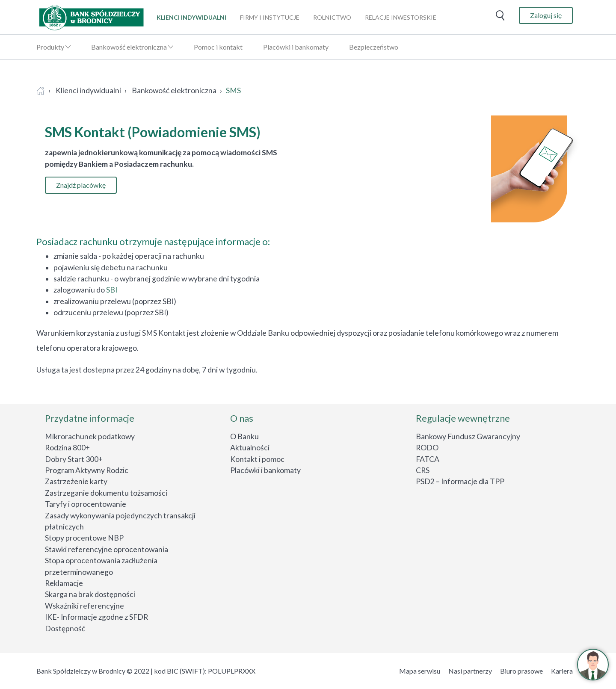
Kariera (562, 671)
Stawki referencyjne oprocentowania (107, 549)
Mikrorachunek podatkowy (90, 436)
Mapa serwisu (420, 671)
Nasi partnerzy (470, 671)
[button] (593, 665)
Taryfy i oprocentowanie (86, 504)
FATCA (428, 459)
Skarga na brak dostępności (90, 594)
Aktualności (250, 448)
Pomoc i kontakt (218, 47)
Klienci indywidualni (88, 90)
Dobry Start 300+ (74, 459)
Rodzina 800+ (67, 448)
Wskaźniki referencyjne (84, 606)
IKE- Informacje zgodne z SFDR (96, 617)
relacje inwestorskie (401, 17)
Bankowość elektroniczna (129, 47)
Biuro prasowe (521, 671)
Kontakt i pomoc (257, 459)
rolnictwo (332, 17)
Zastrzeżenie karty (76, 481)
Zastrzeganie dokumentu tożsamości (106, 493)
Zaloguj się (546, 15)
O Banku (244, 436)
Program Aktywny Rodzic (87, 470)
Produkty (50, 47)
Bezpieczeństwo (374, 47)
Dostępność (65, 628)
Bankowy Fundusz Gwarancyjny (468, 436)
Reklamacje (64, 583)
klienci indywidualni (191, 17)
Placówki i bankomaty (296, 47)
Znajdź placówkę (81, 185)
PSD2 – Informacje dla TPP (460, 481)
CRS (423, 470)
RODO (427, 448)
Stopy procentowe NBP (84, 538)
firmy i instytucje (270, 17)
